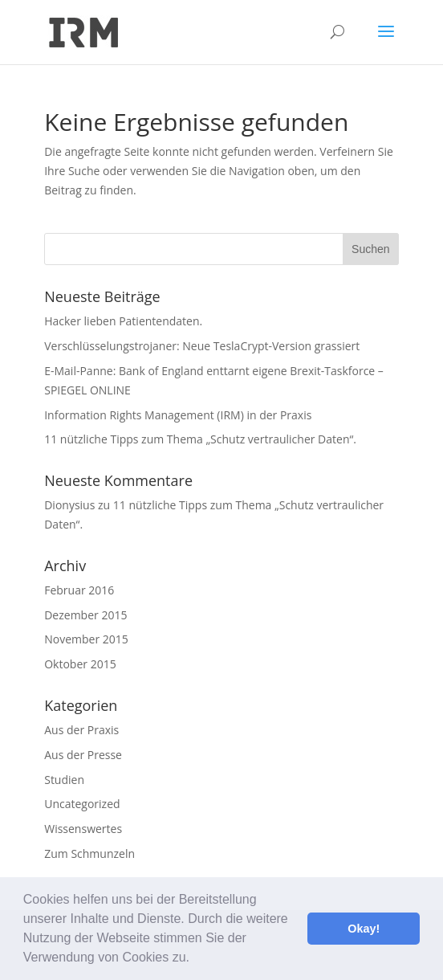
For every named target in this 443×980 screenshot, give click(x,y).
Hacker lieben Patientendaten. (123, 321)
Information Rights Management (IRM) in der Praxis (178, 415)
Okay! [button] (364, 929)
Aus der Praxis (81, 730)
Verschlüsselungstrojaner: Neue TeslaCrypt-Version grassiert (202, 346)
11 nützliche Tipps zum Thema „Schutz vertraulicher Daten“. (200, 439)
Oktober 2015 (80, 664)
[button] (195, 959)
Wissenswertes (83, 829)
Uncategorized (82, 804)
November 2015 (86, 639)
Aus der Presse (83, 755)
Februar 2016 (79, 590)
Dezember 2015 (85, 615)
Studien (64, 780)
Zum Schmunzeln (89, 853)
